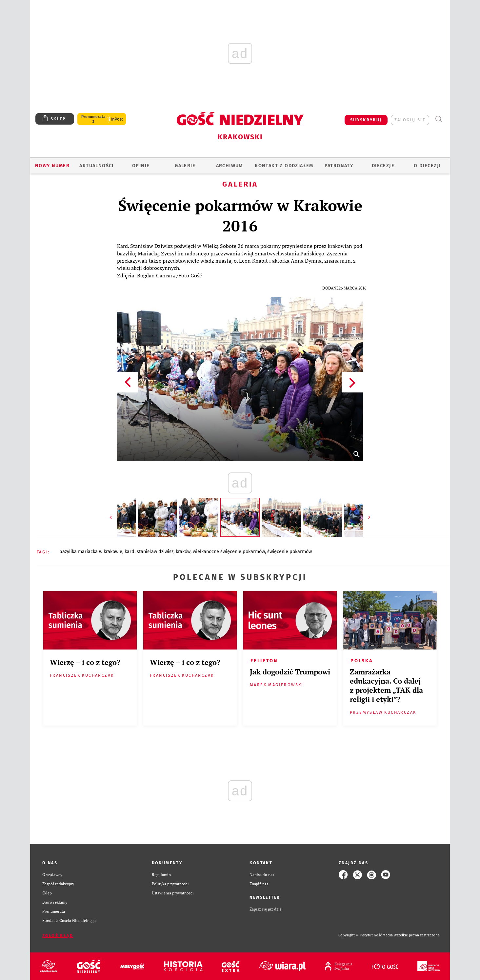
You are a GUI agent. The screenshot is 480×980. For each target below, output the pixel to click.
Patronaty (339, 166)
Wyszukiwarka (439, 119)
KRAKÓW (183, 551)
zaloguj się (410, 120)
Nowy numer (52, 166)
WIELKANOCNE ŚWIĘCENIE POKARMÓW (229, 551)
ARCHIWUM (230, 166)
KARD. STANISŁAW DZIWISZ (149, 551)
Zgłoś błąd (58, 936)
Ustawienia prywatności (173, 893)
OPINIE (141, 166)
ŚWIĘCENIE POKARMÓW (290, 551)
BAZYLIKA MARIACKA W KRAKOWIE (91, 551)
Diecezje (383, 166)
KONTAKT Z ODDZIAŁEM (284, 166)
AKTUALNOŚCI (96, 166)
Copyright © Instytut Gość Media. (366, 935)
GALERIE (185, 166)
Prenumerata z (93, 119)
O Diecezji (427, 166)
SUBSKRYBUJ (366, 120)
